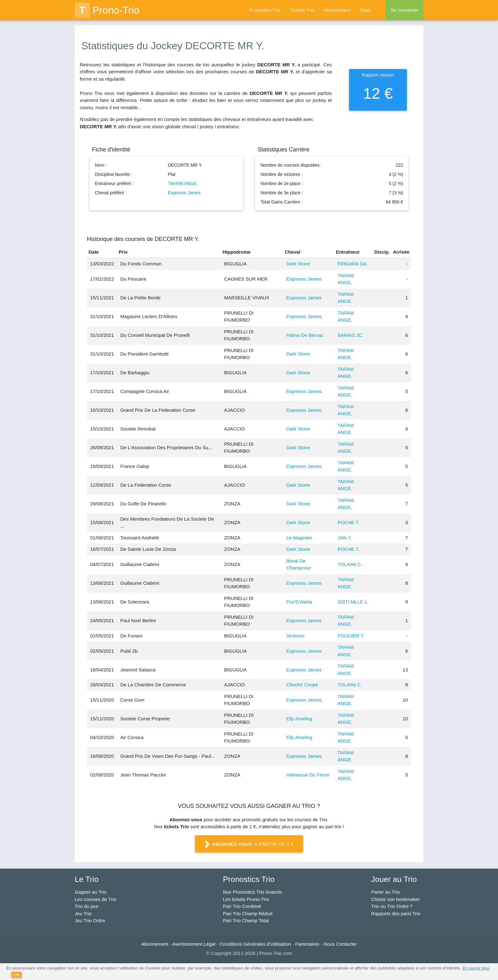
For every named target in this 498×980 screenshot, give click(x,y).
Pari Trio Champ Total (246, 920)
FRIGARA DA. (353, 264)
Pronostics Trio (265, 10)
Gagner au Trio (91, 892)
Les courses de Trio (95, 899)
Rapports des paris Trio (396, 913)
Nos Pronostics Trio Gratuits (253, 892)
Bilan (365, 10)
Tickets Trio (302, 10)
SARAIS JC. (351, 335)
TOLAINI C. (350, 564)
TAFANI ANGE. (183, 183)
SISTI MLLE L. (353, 602)
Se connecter (404, 10)
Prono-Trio (107, 10)
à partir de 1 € (249, 844)
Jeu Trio (83, 913)
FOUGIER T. (351, 636)
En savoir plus (476, 968)
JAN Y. (345, 538)
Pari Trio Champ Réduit (248, 913)
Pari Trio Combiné (242, 906)
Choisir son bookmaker (396, 899)
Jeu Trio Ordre (90, 920)
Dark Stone (298, 264)
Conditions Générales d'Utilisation (255, 944)
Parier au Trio (386, 892)
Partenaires (307, 944)
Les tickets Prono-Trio (246, 899)
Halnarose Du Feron (308, 775)
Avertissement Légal (194, 944)
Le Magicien (299, 538)
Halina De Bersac (305, 335)
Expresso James (184, 193)
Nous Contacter (340, 944)
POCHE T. (349, 522)
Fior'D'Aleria (299, 602)
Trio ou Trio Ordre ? (392, 906)
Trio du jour (87, 906)
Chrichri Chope (302, 685)
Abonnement (337, 10)
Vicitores (295, 636)
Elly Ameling (299, 719)
